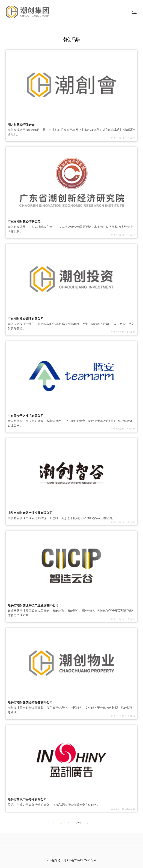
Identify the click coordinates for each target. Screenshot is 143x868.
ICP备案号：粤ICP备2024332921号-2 (72, 860)
